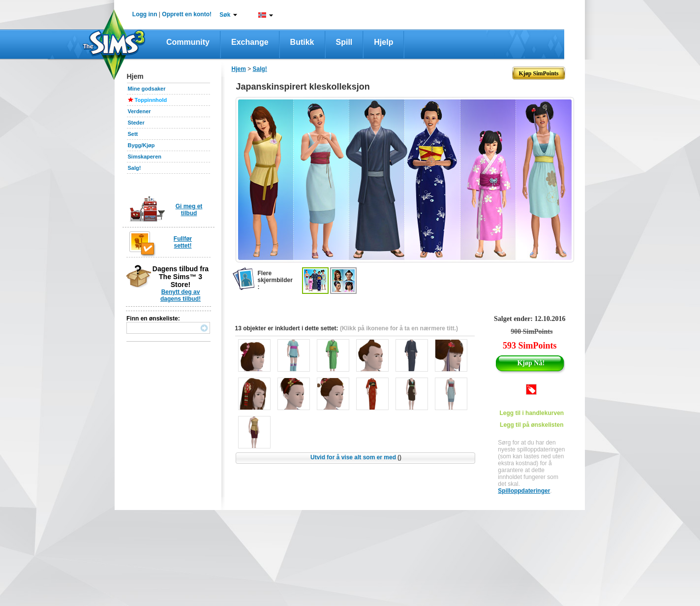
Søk (225, 15)
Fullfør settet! (183, 242)
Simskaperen (145, 157)
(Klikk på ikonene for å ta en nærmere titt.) (399, 328)
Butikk (302, 42)
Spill (344, 42)
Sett (133, 134)
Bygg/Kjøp (141, 145)
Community (188, 42)
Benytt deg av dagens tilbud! (181, 295)
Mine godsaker (147, 89)
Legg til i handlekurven (532, 413)
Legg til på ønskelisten (532, 425)
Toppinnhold (151, 100)
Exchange (250, 42)
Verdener (139, 111)
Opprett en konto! (187, 14)
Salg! (135, 168)
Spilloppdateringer (524, 491)
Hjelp (383, 42)
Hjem (239, 69)
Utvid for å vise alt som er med (356, 457)
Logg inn (145, 14)
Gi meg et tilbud (189, 210)
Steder (136, 123)
